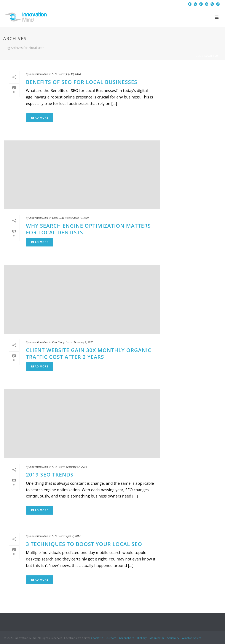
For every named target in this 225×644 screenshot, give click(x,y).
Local (55, 218)
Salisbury (173, 638)
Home (198, 56)
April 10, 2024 (81, 218)
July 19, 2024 (73, 74)
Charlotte (97, 638)
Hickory (142, 638)
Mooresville (157, 638)
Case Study (58, 342)
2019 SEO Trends (50, 474)
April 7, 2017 (73, 536)
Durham (111, 638)
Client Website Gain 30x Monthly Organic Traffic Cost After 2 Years (89, 353)
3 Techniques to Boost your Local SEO (84, 544)
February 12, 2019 (77, 467)
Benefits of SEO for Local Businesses (82, 82)
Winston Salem (192, 638)
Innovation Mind (39, 74)
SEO (54, 74)
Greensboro (127, 638)
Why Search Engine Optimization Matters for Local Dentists (88, 229)
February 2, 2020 (84, 342)
